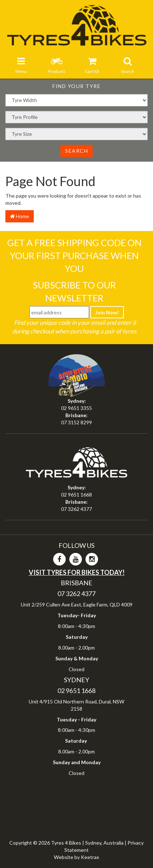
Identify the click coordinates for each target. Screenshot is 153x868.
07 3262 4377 (76, 509)
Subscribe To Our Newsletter (74, 291)
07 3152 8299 (76, 422)
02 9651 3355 (76, 408)
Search (76, 151)
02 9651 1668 (76, 495)
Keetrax (90, 857)
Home (20, 216)
